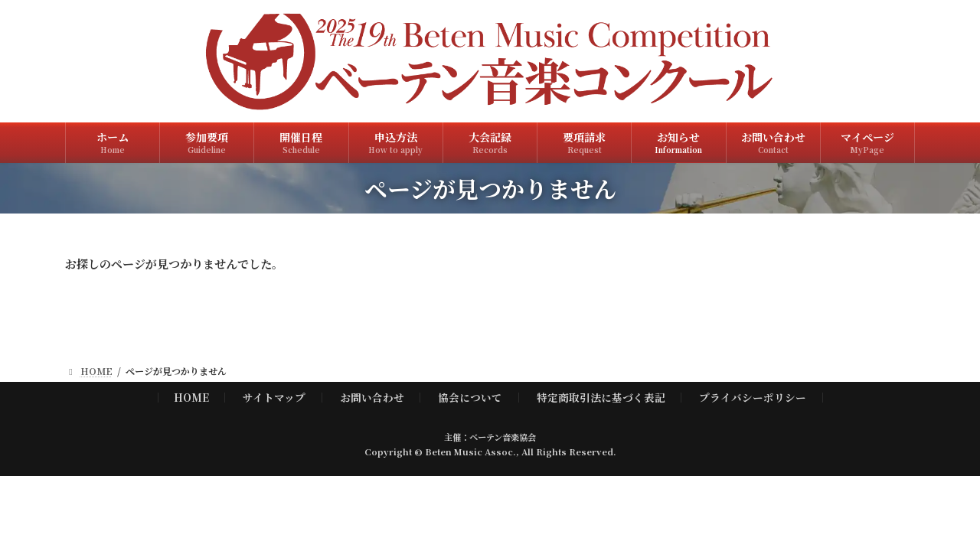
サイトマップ (274, 396)
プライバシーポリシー (753, 396)
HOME (191, 396)
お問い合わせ (372, 396)
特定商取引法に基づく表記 (601, 396)
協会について (470, 396)
